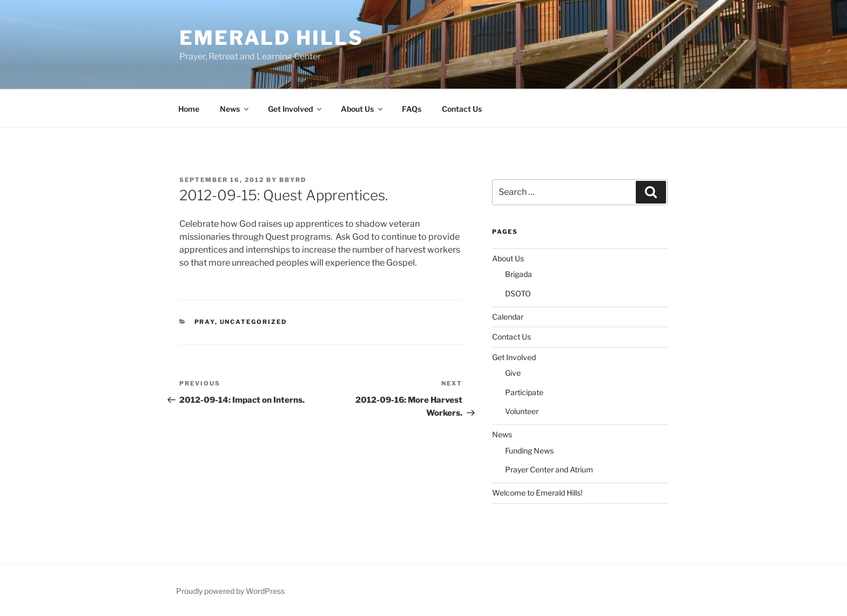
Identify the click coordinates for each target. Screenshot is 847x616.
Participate (524, 392)
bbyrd (293, 180)
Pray (205, 322)
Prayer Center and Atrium (549, 469)
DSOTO (518, 293)
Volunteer (522, 411)
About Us (362, 109)
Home (189, 109)
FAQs (412, 109)
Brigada (519, 274)
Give (513, 373)
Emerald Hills (271, 38)
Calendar (508, 317)
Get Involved (295, 109)
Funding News (529, 451)
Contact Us (462, 109)
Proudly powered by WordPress (230, 591)
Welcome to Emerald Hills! (537, 493)
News (235, 109)
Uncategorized (254, 322)
